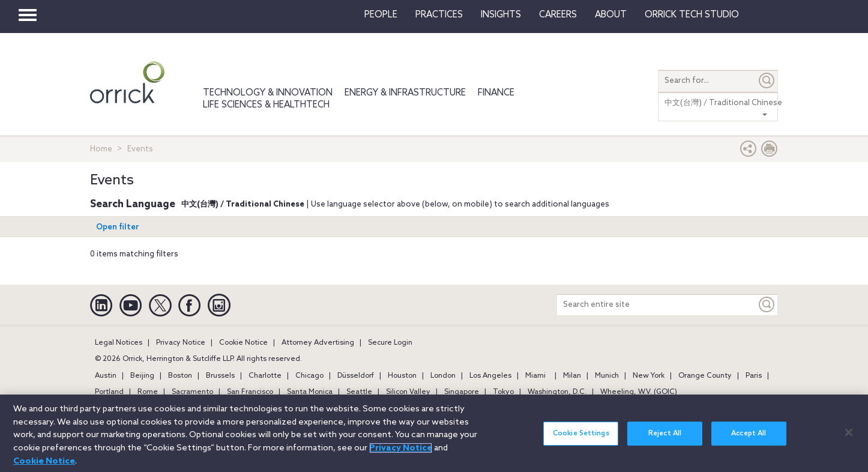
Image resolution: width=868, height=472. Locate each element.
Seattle (359, 392)
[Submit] (767, 81)
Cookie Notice (243, 343)
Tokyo (503, 392)
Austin (106, 376)
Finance (496, 93)
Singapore (462, 392)
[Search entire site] (657, 305)
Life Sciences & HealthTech (266, 105)
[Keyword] (767, 305)
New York (649, 376)
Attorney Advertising (318, 343)
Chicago (309, 376)
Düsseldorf (356, 376)
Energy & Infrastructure (405, 93)
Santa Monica (310, 392)
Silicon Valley (408, 392)
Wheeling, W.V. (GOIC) (639, 392)
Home (101, 149)
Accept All (749, 440)
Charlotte (265, 376)
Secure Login (390, 343)
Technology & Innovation (268, 93)
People (381, 15)
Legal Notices (119, 343)
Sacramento (192, 392)
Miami (535, 376)
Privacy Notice (181, 343)
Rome (148, 392)
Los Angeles (490, 376)
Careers (558, 15)
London (443, 376)
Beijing (142, 376)
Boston (180, 376)
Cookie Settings (581, 440)
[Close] (849, 438)
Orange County (705, 376)
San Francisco (250, 392)
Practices (439, 15)
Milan (572, 376)
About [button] (611, 15)
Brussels (220, 376)
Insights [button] (501, 15)
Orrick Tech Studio (692, 15)
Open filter (118, 227)
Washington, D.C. (557, 392)
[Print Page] (770, 152)
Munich (607, 376)
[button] (749, 152)
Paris (754, 376)
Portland (109, 392)
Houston (402, 376)
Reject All (665, 440)
